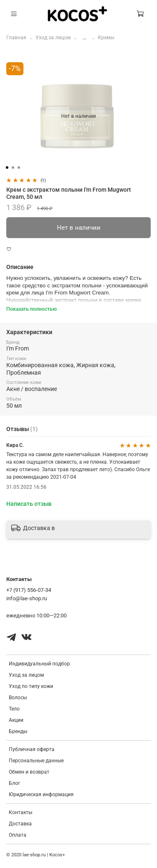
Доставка (20, 824)
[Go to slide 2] (13, 168)
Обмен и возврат (29, 772)
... (84, 38)
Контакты (21, 812)
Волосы (18, 698)
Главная (16, 38)
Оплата (18, 835)
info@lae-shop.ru (27, 598)
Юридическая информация (41, 794)
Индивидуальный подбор (39, 664)
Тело (14, 709)
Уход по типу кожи (31, 686)
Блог (14, 783)
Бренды (18, 731)
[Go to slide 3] (18, 168)
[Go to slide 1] (7, 168)
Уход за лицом (53, 38)
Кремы (106, 38)
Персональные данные (36, 761)
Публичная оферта (32, 749)
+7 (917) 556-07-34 (29, 590)
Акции (16, 720)
